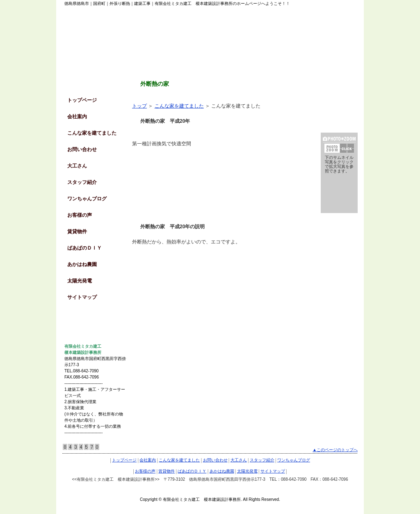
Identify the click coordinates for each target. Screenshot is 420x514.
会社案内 (77, 117)
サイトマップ (82, 297)
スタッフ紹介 (82, 182)
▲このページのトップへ (335, 450)
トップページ (82, 100)
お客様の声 (80, 215)
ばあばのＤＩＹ (84, 248)
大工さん (77, 166)
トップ (139, 106)
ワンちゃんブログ (87, 199)
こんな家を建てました (92, 133)
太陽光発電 (80, 281)
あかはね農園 (82, 264)
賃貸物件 (77, 232)
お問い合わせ (82, 149)
